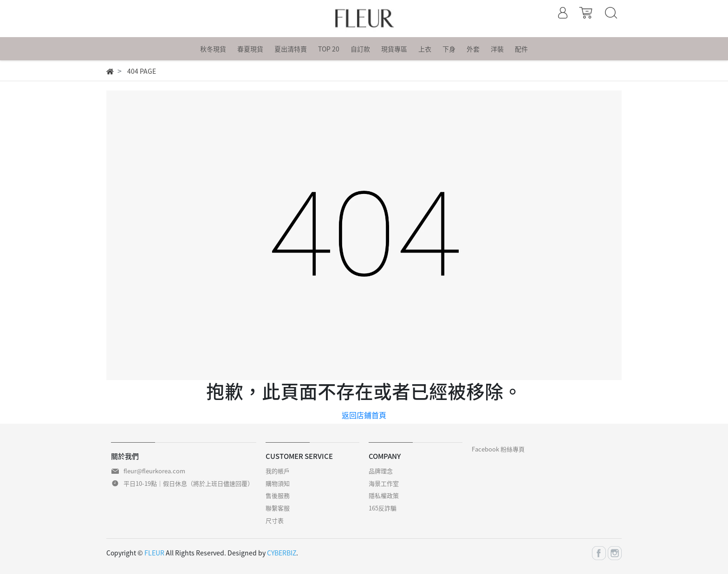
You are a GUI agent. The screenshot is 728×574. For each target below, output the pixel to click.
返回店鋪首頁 (364, 415)
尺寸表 (275, 520)
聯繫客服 (278, 508)
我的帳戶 (278, 471)
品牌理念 (381, 471)
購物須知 (278, 483)
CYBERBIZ (282, 553)
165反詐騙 (383, 508)
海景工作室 (384, 483)
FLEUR (154, 553)
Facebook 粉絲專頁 (498, 449)
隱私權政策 (384, 495)
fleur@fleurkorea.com (154, 471)
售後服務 (278, 495)
